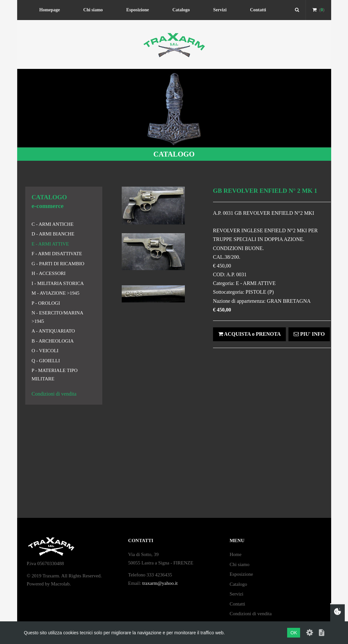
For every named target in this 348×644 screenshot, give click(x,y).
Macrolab (60, 584)
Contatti (258, 10)
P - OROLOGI (46, 303)
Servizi (220, 10)
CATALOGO (174, 154)
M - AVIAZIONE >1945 (56, 293)
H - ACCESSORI (49, 273)
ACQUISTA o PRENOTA (250, 334)
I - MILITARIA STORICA (58, 283)
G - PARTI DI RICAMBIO (58, 264)
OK (294, 633)
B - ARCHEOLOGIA (53, 341)
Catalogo (181, 10)
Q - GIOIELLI (46, 361)
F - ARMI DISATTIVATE (57, 254)
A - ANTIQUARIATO (53, 331)
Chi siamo (93, 10)
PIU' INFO (309, 334)
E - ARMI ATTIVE (50, 244)
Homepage (50, 10)
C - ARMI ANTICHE (53, 224)
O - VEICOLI (45, 351)
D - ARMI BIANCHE (53, 234)
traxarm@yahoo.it (160, 583)
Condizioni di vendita (54, 394)
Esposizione (138, 10)
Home (236, 554)
